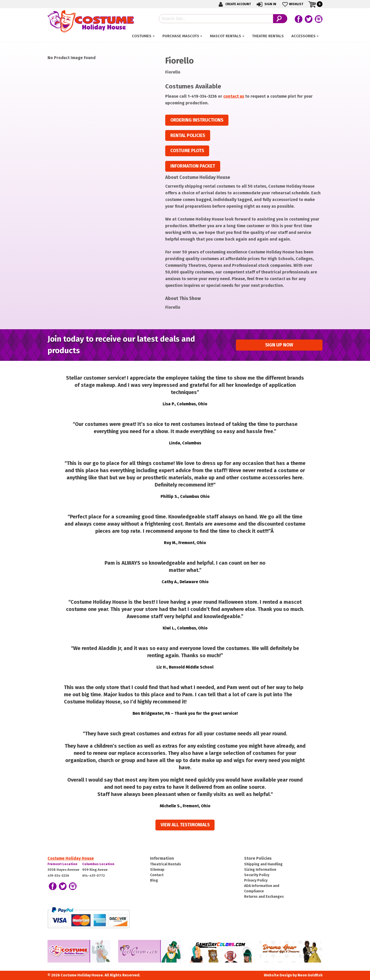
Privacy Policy (256, 880)
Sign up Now (279, 345)
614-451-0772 (94, 876)
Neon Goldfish (310, 975)
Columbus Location (98, 864)
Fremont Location (62, 864)
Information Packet (193, 166)
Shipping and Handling (263, 864)
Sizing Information (260, 870)
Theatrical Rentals (166, 864)
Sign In (266, 4)
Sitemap (157, 870)
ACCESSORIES (303, 36)
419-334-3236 (58, 876)
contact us (234, 96)
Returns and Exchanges (264, 897)
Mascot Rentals (225, 36)
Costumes (142, 36)
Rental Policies (188, 136)
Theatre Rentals (268, 36)
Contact (157, 875)
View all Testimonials (185, 825)
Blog (154, 880)
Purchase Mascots (181, 36)
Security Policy (257, 875)
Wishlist (292, 4)
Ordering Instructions (197, 120)
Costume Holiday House (71, 858)
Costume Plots (187, 151)
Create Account (234, 4)
